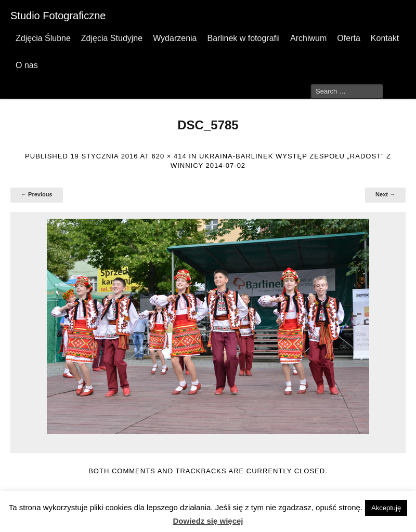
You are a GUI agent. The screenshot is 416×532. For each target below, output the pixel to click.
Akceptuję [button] (386, 508)
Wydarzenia (175, 38)
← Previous (37, 194)
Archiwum (308, 38)
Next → (385, 194)
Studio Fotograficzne (58, 16)
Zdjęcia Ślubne (43, 38)
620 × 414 (169, 156)
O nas (27, 65)
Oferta (348, 38)
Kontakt (385, 38)
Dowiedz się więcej (208, 521)
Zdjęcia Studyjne (112, 38)
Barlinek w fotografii (243, 38)
